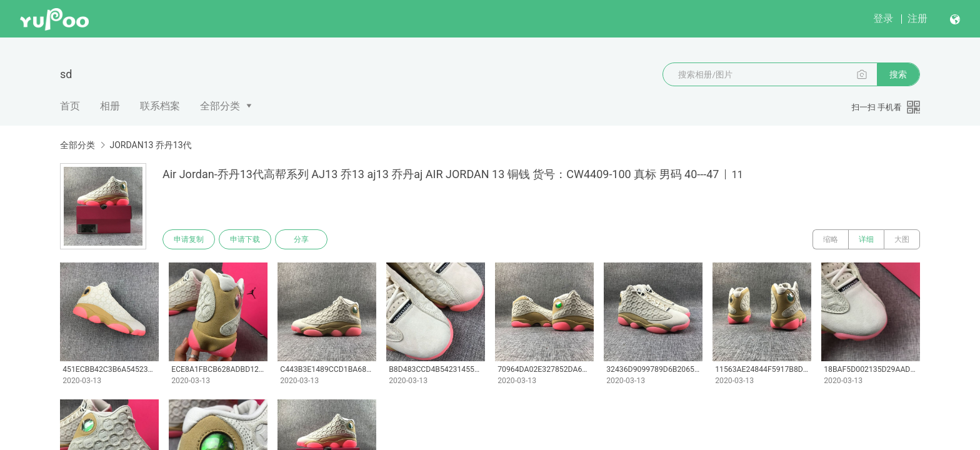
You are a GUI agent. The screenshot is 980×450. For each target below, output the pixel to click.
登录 (883, 18)
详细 (866, 239)
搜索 (898, 74)
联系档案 (160, 106)
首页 (70, 106)
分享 (301, 239)
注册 (917, 18)
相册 (110, 106)
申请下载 (245, 239)
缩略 (831, 239)
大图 (902, 239)
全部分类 (220, 106)
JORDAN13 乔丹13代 (150, 145)
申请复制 (189, 239)
